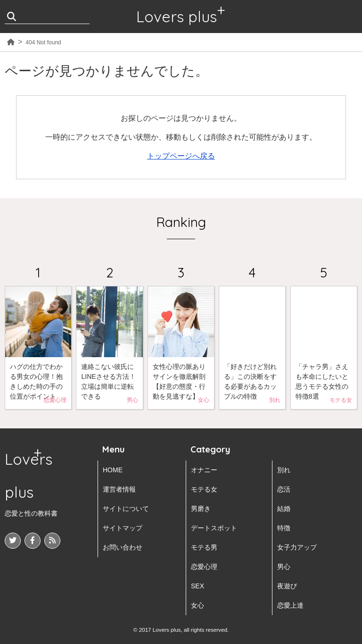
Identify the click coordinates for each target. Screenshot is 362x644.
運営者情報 (119, 489)
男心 (284, 567)
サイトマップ (123, 528)
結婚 (284, 509)
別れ (284, 470)
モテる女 (204, 489)
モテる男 (204, 547)
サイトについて (126, 509)
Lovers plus (177, 17)
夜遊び (287, 586)
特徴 (284, 528)
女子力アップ (297, 547)
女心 (197, 605)
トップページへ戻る (181, 156)
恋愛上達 (290, 605)
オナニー (204, 470)
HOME (113, 470)
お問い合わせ (123, 547)
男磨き (201, 509)
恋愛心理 (204, 567)
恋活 (284, 489)
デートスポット (214, 528)
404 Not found (43, 42)
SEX (197, 586)
